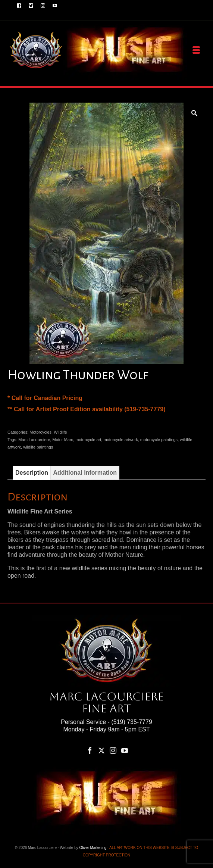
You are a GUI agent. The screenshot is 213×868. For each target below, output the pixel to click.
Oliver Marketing (93, 848)
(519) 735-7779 (131, 722)
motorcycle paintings (159, 440)
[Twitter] (101, 750)
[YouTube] (125, 750)
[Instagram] (113, 750)
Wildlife (60, 432)
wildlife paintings (38, 447)
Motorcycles (40, 432)
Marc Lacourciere (34, 440)
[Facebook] (90, 750)
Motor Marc (63, 440)
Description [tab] (32, 473)
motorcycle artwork (120, 440)
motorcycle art (88, 440)
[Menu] (196, 50)
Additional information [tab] (85, 473)
